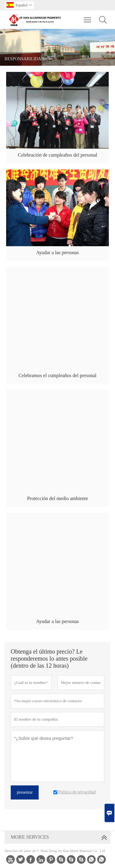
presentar (25, 792)
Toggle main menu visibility (88, 17)
